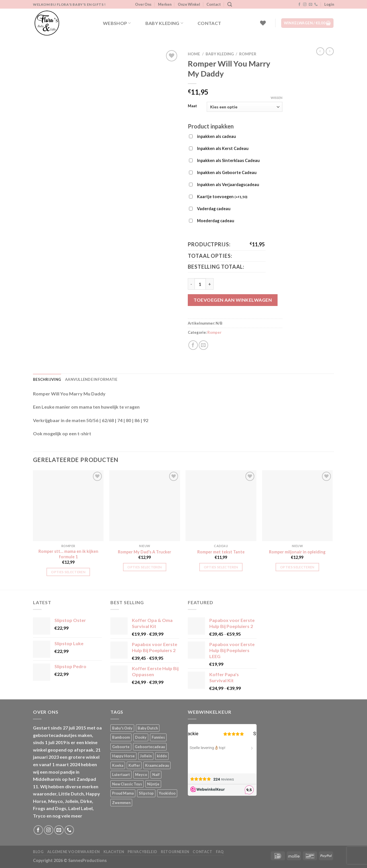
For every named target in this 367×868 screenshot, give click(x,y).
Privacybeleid (142, 852)
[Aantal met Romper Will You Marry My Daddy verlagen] (191, 284)
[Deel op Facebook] (193, 345)
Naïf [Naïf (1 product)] (156, 775)
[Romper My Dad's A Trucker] (145, 506)
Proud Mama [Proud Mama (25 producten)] (123, 793)
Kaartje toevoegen (222, 197)
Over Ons (143, 4)
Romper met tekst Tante (221, 552)
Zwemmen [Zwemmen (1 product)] (121, 803)
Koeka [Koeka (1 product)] (118, 765)
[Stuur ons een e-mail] (311, 5)
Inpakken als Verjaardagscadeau (228, 185)
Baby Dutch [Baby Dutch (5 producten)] (148, 728)
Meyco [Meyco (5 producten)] (141, 775)
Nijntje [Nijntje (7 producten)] (153, 784)
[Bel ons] (316, 5)
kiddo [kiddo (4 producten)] (162, 756)
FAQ (220, 852)
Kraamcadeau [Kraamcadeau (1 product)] (157, 765)
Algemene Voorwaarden (74, 852)
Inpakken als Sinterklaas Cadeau (228, 160)
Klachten (114, 852)
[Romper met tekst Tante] (221, 506)
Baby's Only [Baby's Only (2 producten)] (122, 728)
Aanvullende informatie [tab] (91, 379)
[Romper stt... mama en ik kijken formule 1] (68, 506)
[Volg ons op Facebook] (299, 5)
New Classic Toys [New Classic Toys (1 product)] (127, 784)
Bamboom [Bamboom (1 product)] (121, 737)
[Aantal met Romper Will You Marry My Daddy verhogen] (210, 284)
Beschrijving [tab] (47, 379)
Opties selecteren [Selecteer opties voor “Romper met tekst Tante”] (221, 567)
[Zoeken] (230, 4)
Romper (248, 54)
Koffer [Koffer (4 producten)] (134, 765)
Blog (38, 852)
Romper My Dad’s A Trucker (145, 552)
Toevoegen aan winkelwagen (233, 300)
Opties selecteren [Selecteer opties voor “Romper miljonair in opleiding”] (297, 567)
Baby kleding (164, 23)
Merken (165, 4)
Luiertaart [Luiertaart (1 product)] (121, 775)
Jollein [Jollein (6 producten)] (146, 756)
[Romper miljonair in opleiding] (297, 506)
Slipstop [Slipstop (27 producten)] (146, 793)
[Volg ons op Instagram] (305, 5)
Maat (192, 106)
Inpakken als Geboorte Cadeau (227, 172)
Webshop (117, 23)
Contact (214, 4)
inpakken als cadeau (216, 136)
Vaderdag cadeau (214, 209)
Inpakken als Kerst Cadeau (223, 148)
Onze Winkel (189, 4)
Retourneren (175, 852)
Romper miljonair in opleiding (297, 552)
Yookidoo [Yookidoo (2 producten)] (167, 793)
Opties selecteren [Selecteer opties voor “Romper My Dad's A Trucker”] (145, 567)
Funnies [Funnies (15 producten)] (158, 737)
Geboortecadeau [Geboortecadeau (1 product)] (150, 747)
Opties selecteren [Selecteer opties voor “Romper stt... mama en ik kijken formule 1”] (68, 572)
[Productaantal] (200, 284)
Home (194, 54)
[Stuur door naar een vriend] (203, 345)
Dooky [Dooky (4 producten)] (141, 737)
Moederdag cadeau (216, 221)
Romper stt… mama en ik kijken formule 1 (68, 554)
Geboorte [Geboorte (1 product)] (121, 747)
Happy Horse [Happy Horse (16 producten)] (123, 756)
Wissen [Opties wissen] (277, 98)
